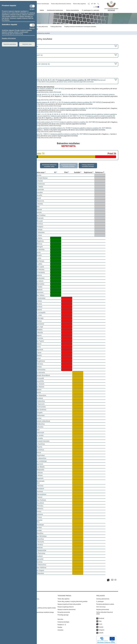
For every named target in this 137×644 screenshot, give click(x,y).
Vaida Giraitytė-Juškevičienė (41, 421)
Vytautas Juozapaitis (39, 312)
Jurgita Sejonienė (37, 350)
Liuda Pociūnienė (37, 514)
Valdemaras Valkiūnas (39, 568)
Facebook (101, 617)
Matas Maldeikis (37, 330)
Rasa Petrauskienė (38, 503)
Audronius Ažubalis (38, 384)
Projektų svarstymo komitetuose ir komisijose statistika (80, 27)
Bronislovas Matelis (38, 467)
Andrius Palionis (37, 497)
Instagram (101, 629)
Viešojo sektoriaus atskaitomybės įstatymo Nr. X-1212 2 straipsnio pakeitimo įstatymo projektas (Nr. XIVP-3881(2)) (60, 122)
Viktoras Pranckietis (38, 272)
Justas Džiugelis (37, 413)
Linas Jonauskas (37, 192)
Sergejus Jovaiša (37, 438)
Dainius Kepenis (37, 447)
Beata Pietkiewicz (37, 509)
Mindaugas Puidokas (39, 215)
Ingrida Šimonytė (37, 221)
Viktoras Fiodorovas (38, 184)
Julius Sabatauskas (38, 278)
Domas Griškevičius (38, 424)
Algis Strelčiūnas (37, 548)
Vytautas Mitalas (37, 475)
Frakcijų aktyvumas (56, 27)
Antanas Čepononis (38, 404)
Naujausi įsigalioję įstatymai (66, 606)
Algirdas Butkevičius (38, 401)
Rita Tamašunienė (38, 292)
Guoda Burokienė (37, 398)
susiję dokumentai (43, 92)
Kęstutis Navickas (38, 486)
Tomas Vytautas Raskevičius (37, 521)
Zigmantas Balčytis (38, 387)
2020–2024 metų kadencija (29, 46)
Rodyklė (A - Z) (62, 623)
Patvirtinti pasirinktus (10, 44)
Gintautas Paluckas (38, 270)
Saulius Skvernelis (38, 218)
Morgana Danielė (37, 181)
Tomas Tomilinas (37, 224)
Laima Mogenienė (38, 478)
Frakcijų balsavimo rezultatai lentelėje (88, 166)
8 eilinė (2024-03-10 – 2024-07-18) (31, 55)
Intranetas (60, 629)
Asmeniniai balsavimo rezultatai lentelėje (68, 166)
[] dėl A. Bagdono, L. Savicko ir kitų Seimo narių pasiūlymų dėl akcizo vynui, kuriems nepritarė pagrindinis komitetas (63, 81)
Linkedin (101, 631)
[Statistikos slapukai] (32, 25)
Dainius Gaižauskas (38, 415)
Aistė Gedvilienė (37, 307)
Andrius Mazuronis (38, 201)
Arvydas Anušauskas (39, 298)
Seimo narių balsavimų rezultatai (40, 33)
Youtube (101, 626)
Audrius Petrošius (38, 506)
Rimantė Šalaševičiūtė (39, 550)
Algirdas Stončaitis (38, 542)
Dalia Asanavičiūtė (38, 381)
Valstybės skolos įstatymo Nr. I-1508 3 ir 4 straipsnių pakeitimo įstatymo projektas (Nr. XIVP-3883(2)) (56, 134)
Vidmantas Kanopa (38, 261)
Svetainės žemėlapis (63, 621)
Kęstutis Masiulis (37, 332)
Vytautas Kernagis (38, 318)
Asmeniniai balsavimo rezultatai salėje (49, 166)
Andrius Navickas (37, 338)
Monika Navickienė (38, 489)
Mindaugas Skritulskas (39, 536)
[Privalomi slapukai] (32, 6)
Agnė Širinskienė (37, 556)
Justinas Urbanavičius (39, 565)
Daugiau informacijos (9, 38)
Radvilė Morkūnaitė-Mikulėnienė (38, 482)
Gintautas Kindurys (38, 450)
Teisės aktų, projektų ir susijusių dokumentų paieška (72, 600)
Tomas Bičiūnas (37, 244)
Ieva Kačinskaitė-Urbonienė (41, 441)
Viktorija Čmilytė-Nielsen (40, 178)
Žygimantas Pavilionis (39, 500)
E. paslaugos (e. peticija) (90, 10)
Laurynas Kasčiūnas (38, 444)
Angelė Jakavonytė (38, 433)
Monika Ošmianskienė (39, 494)
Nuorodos (60, 618)
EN (95, 4)
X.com (100, 623)
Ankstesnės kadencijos (55, 10)
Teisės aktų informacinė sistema (61, 4)
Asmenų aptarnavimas (103, 598)
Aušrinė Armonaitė (38, 378)
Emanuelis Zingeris (38, 570)
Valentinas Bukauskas (39, 395)
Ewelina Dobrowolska (39, 407)
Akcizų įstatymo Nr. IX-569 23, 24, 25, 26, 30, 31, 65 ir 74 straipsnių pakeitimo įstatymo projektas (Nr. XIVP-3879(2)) (60, 108)
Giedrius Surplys (37, 287)
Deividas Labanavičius (39, 458)
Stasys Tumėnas (37, 562)
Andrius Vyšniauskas (39, 370)
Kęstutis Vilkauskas (38, 232)
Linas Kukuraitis (37, 195)
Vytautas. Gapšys (37, 187)
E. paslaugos (100, 600)
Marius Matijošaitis (38, 470)
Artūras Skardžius (38, 533)
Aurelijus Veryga (37, 230)
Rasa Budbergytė (37, 247)
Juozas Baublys (37, 304)
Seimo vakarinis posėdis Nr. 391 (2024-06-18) (35, 64)
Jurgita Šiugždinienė (38, 361)
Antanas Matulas (37, 473)
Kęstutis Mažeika (37, 204)
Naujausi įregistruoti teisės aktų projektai (69, 603)
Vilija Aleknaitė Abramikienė (41, 375)
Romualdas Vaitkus (38, 295)
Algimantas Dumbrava (39, 410)
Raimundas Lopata (38, 267)
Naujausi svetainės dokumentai (67, 608)
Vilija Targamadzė (38, 559)
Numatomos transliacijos (40, 4)
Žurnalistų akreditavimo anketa (105, 603)
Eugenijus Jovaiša (38, 435)
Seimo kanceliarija (73, 10)
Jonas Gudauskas (38, 427)
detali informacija (55, 92)
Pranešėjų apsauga (63, 614)
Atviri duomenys (101, 606)
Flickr (100, 620)
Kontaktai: (23, 594)
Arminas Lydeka (37, 264)
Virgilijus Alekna (37, 238)
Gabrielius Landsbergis (39, 461)
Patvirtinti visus (27, 44)
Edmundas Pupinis (38, 341)
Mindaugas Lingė (37, 327)
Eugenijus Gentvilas (38, 250)
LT (92, 4)
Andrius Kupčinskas (38, 455)
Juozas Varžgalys (37, 227)
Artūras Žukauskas (38, 573)
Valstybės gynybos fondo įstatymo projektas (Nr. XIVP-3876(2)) (44, 89)
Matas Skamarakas (38, 284)
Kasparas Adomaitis (38, 372)
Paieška (60, 626)
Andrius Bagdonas (38, 241)
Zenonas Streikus (37, 545)
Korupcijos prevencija (64, 611)
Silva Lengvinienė (37, 464)
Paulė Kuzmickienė (38, 324)
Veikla (42, 10)
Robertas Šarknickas (38, 553)
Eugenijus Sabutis (38, 281)
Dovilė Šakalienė (37, 290)
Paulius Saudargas (38, 525)
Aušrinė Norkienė (37, 491)
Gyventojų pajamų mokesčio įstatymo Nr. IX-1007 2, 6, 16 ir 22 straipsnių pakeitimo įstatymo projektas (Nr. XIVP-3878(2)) (62, 102)
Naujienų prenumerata (103, 608)
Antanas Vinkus (37, 235)
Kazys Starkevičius (38, 539)
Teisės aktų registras (79, 4)
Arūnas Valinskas (37, 364)
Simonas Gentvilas (38, 190)
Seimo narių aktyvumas (41, 27)
